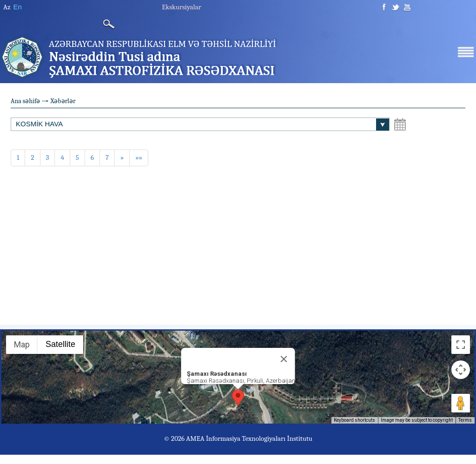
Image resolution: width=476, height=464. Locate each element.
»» (139, 157)
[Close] (284, 359)
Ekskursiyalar (181, 7)
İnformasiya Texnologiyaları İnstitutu (259, 438)
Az (7, 7)
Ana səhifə (25, 101)
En (17, 7)
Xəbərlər (63, 101)
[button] (238, 398)
